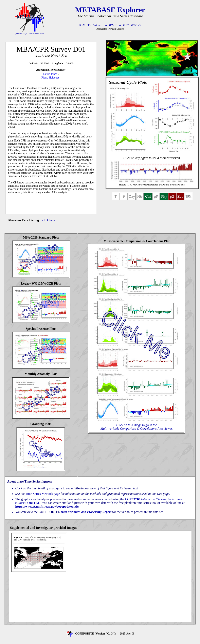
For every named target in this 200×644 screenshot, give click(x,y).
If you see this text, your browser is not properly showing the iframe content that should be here (51, 128)
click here (49, 220)
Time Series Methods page (43, 494)
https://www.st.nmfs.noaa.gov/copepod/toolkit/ (47, 506)
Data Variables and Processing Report (86, 512)
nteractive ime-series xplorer (154, 499)
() (27, 503)
